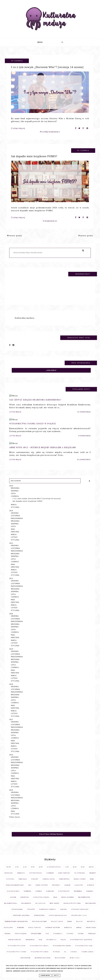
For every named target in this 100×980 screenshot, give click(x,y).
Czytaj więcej (18, 128)
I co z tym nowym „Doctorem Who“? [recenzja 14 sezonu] (47, 67)
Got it (56, 975)
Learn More (45, 975)
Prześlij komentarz (50, 132)
